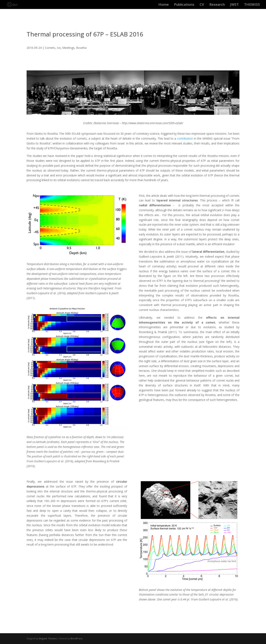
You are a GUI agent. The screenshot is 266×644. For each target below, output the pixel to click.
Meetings (68, 48)
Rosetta (81, 48)
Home (164, 5)
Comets (50, 48)
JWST (234, 5)
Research (217, 5)
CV (202, 5)
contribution (185, 138)
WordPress (77, 639)
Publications (184, 5)
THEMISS (252, 5)
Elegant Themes (48, 639)
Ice (59, 48)
